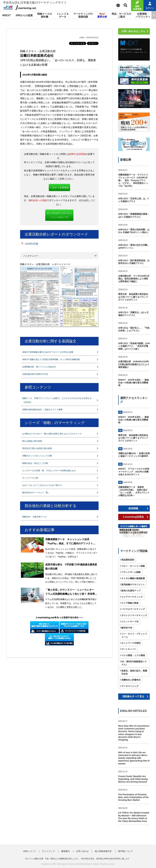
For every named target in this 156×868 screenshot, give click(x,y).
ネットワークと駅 (30, 478)
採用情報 (133, 508)
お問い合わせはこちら (133, 31)
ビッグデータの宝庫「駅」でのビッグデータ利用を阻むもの (49, 471)
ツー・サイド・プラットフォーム (134, 635)
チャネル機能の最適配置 (133, 578)
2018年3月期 (31, 244)
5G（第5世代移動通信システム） (134, 663)
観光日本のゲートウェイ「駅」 (36, 493)
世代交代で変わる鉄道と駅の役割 (37, 448)
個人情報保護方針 (103, 851)
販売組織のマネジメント (133, 584)
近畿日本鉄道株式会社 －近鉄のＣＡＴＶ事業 (42, 410)
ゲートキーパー (129, 649)
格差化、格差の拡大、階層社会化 (134, 672)
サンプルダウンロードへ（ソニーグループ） (59, 215)
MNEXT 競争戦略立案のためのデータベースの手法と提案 (48, 352)
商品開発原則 (128, 560)
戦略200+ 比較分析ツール (34, 517)
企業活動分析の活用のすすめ (35, 374)
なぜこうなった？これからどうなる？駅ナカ (42, 485)
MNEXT (7, 15)
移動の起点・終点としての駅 (35, 463)
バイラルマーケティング (133, 609)
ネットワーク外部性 (131, 643)
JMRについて (29, 851)
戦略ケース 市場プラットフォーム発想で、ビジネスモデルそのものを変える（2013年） (57, 400)
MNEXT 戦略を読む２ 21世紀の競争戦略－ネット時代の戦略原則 (51, 359)
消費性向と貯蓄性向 (131, 680)
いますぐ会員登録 (59, 187)
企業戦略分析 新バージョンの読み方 (39, 367)
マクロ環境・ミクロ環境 (133, 655)
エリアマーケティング (132, 597)
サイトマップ (48, 851)
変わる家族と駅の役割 (32, 441)
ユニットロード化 (130, 621)
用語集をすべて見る (133, 696)
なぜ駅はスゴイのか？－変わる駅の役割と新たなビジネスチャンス (52, 434)
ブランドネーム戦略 (131, 572)
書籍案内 (65, 851)
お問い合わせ (82, 851)
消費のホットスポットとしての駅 (37, 456)
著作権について (126, 851)
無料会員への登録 (38, 200)
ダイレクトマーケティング (134, 615)
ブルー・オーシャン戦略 (133, 566)
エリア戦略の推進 (130, 603)
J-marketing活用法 (133, 517)
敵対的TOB (127, 628)
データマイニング (130, 686)
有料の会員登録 (78, 154)
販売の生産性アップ (131, 591)
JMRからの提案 (24, 15)
